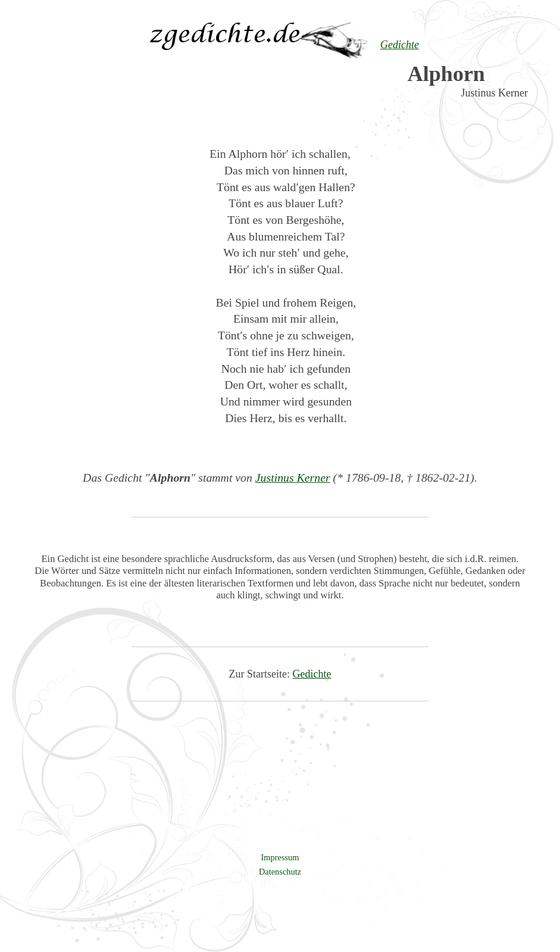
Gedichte (312, 674)
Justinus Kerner (293, 477)
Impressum (280, 857)
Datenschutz (280, 872)
